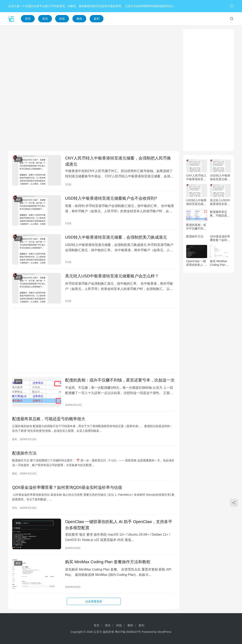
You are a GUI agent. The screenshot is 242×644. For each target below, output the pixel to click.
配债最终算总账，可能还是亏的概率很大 (49, 419)
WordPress (164, 632)
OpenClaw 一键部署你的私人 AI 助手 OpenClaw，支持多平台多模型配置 (119, 525)
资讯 (45, 19)
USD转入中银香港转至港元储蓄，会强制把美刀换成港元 (116, 237)
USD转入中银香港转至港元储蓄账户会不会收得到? (111, 198)
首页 (28, 19)
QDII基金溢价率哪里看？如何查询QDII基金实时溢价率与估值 (67, 487)
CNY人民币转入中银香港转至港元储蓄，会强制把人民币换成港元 (118, 161)
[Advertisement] (94, 58)
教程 (79, 19)
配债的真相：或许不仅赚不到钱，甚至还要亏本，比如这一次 (120, 380)
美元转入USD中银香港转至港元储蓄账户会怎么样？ (112, 276)
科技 (62, 19)
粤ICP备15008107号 (128, 632)
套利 (97, 19)
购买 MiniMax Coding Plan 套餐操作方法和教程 (108, 562)
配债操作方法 (24, 453)
